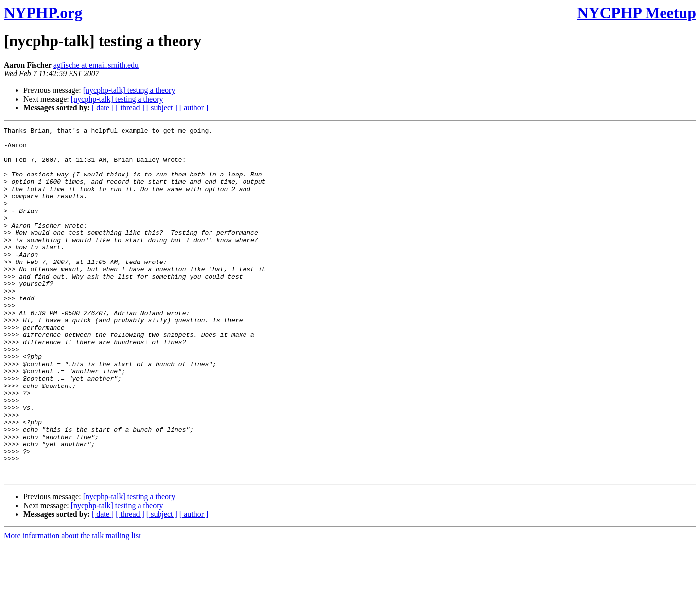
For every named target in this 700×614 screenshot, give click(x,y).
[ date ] (103, 108)
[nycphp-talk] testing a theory (129, 90)
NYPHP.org (43, 13)
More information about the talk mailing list (72, 605)
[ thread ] (130, 108)
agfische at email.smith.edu (96, 65)
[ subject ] (162, 108)
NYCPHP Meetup (637, 13)
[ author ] (194, 108)
